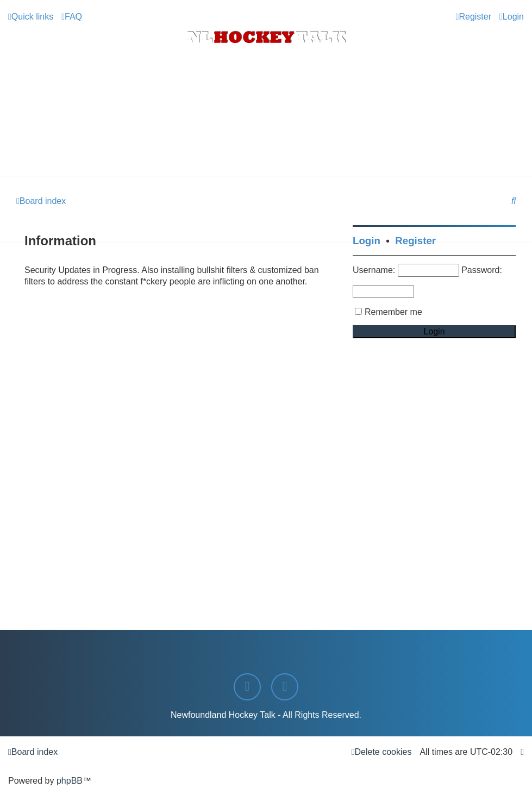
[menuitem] (72, 17)
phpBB (70, 781)
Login (367, 241)
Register (415, 241)
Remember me (393, 312)
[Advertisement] (266, 147)
